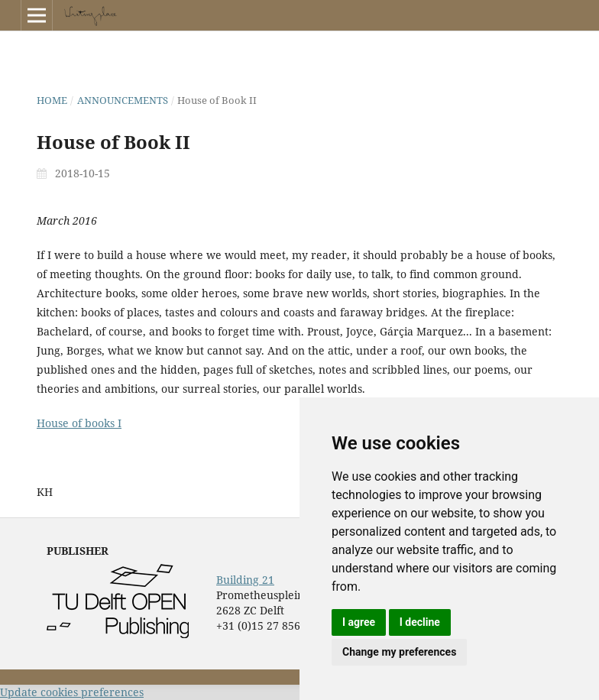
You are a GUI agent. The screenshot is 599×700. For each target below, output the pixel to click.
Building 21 (245, 580)
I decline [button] (420, 622)
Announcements (123, 100)
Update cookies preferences (72, 692)
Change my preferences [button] (399, 652)
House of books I (79, 423)
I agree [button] (359, 622)
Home (52, 100)
